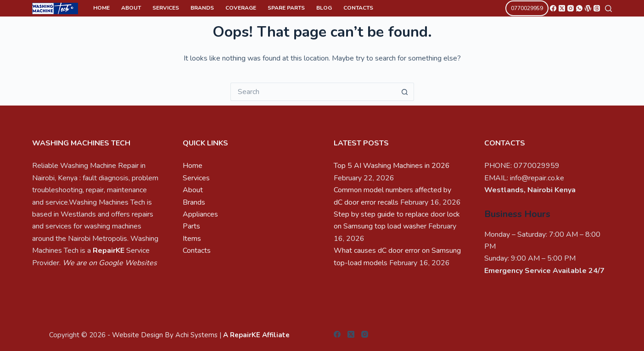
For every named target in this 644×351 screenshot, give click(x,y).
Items (192, 239)
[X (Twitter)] (562, 8)
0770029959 (527, 8)
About (131, 8)
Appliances (200, 214)
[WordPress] (588, 8)
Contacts (358, 8)
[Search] (608, 8)
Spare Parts (286, 8)
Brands (202, 8)
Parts (191, 226)
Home (101, 8)
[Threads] (597, 8)
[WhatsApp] (579, 8)
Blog (324, 8)
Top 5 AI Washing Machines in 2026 (392, 166)
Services (166, 8)
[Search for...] (313, 92)
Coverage (241, 8)
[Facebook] (553, 8)
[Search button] (405, 92)
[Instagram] (571, 8)
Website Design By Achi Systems (165, 335)
